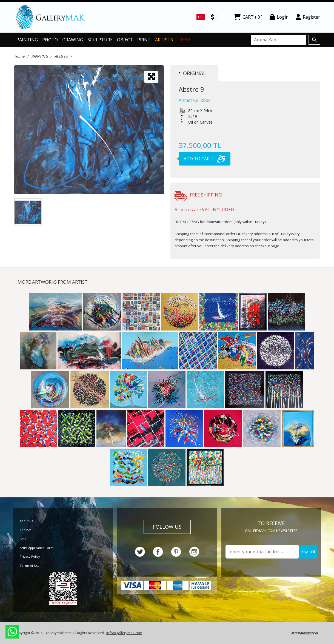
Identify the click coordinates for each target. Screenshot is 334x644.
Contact (25, 530)
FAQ (23, 539)
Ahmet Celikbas (195, 100)
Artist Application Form (37, 548)
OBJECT (125, 40)
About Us (26, 521)
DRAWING (73, 40)
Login (279, 17)
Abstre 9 (61, 56)
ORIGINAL (192, 73)
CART (248, 17)
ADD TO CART (202, 159)
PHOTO (50, 40)
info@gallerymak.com (124, 633)
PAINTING (27, 40)
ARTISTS (164, 40)
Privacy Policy (30, 556)
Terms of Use (30, 565)
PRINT (144, 40)
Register (308, 17)
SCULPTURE (100, 40)
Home (19, 56)
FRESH (184, 40)
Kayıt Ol (308, 552)
